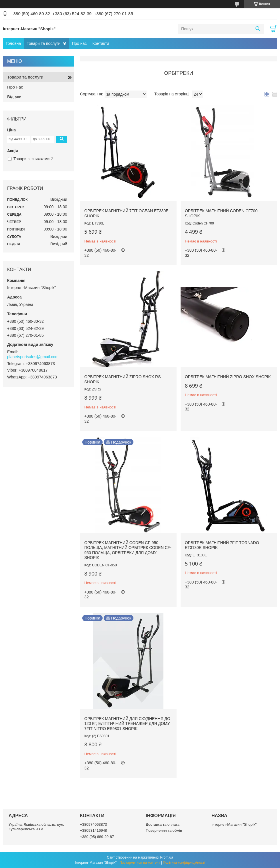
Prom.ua (167, 857)
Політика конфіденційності (184, 863)
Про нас (79, 43)
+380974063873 (93, 824)
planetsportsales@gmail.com (33, 357)
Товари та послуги (43, 43)
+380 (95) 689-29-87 (97, 837)
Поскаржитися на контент (140, 863)
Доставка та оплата (163, 824)
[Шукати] (258, 29)
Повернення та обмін (164, 830)
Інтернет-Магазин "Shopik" (234, 824)
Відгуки (14, 97)
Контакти (101, 43)
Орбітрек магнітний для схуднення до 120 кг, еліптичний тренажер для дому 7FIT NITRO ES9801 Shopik (127, 724)
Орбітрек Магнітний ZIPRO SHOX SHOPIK (228, 377)
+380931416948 (93, 830)
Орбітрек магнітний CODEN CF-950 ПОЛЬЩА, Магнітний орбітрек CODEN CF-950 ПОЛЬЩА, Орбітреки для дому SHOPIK (128, 550)
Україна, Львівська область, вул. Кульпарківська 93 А (36, 827)
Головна (13, 43)
